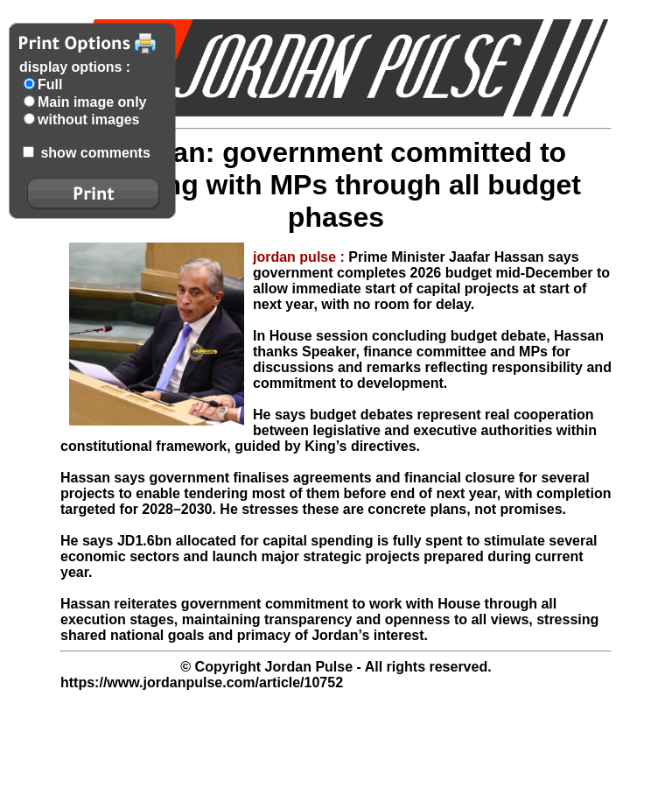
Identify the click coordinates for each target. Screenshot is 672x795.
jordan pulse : (301, 257)
